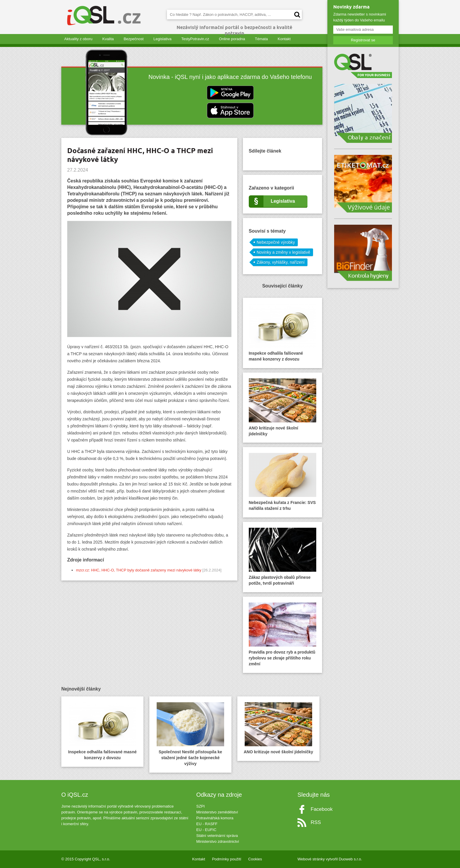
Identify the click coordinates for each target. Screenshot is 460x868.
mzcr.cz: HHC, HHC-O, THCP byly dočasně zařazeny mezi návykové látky (139, 570)
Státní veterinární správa (217, 836)
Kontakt (284, 39)
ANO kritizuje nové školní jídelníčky (283, 407)
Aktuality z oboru (78, 39)
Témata (261, 39)
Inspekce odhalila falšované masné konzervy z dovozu (283, 333)
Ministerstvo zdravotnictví (218, 841)
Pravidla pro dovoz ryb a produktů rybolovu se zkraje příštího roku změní (283, 634)
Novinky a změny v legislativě (284, 252)
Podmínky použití (227, 859)
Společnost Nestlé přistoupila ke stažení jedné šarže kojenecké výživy (190, 734)
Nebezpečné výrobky (276, 242)
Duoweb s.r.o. (351, 859)
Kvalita (108, 39)
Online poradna (232, 39)
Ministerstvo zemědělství (217, 812)
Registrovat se (363, 40)
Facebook (322, 809)
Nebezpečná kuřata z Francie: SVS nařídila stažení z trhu (283, 482)
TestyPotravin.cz (195, 39)
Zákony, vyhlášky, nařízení (281, 262)
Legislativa (162, 39)
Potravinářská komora (215, 818)
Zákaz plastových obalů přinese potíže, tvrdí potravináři (283, 557)
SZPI (201, 806)
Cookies (255, 859)
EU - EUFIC (206, 830)
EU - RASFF (207, 824)
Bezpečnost (133, 39)
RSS (316, 822)
